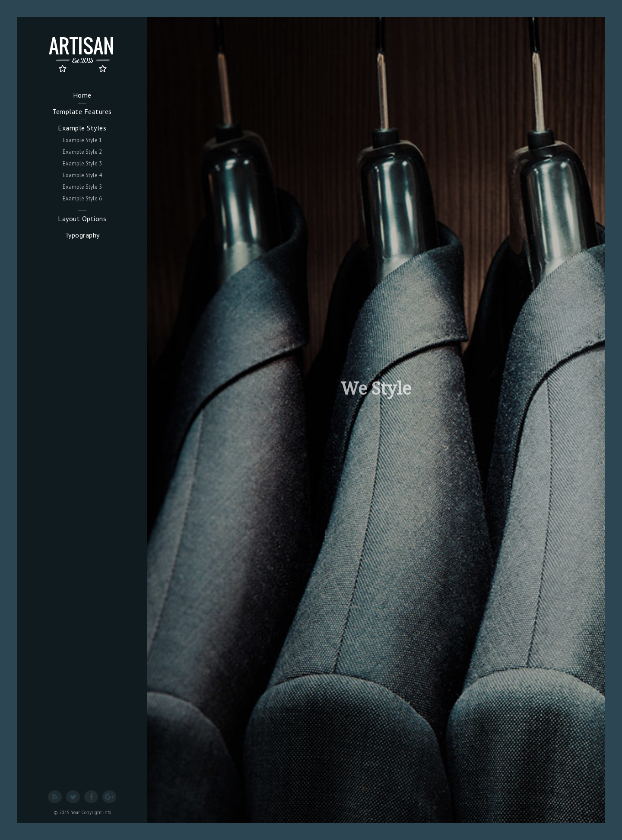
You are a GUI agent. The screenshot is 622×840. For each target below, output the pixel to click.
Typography (82, 235)
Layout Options (82, 219)
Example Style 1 (82, 140)
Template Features (82, 111)
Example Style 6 (82, 198)
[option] (376, 420)
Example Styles (82, 128)
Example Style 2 (82, 152)
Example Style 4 (82, 175)
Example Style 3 (82, 163)
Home (82, 95)
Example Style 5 (82, 187)
